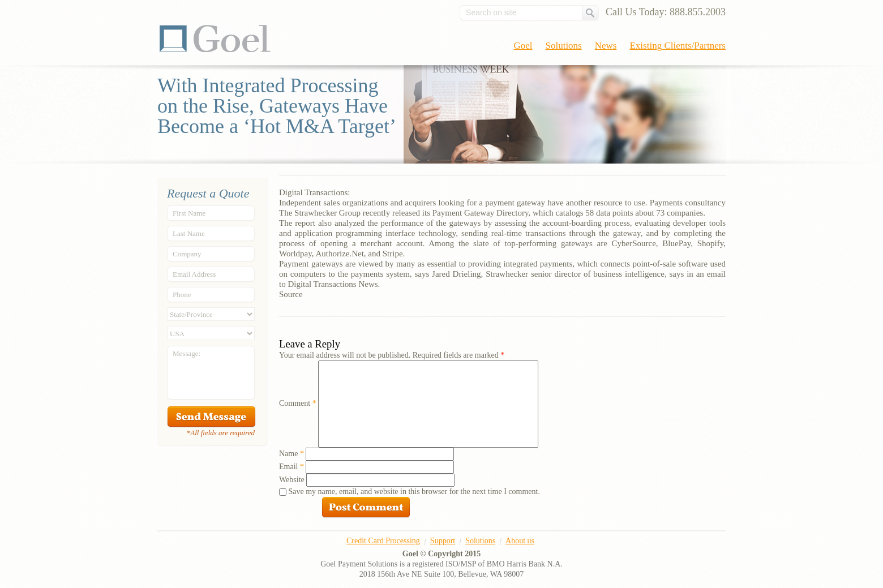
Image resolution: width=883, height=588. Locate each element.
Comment (298, 403)
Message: (187, 353)
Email (292, 467)
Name (292, 454)
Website (292, 480)
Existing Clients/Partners (678, 46)
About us (520, 541)
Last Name (189, 233)
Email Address (194, 274)
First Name (189, 213)
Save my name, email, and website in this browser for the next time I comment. (414, 492)
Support (443, 541)
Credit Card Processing (383, 541)
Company (187, 254)
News (606, 46)
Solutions (564, 46)
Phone (182, 295)
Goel (215, 38)
